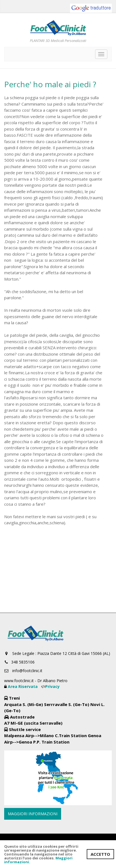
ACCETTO (100, 854)
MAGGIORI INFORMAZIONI (33, 814)
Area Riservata (23, 686)
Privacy (52, 686)
